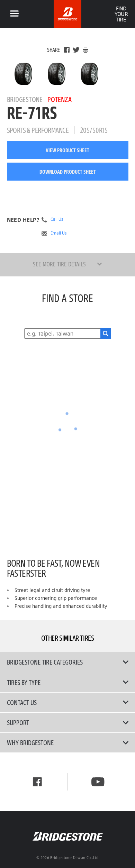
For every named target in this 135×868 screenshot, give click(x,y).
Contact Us (68, 702)
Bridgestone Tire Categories (68, 662)
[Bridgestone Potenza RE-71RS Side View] (89, 74)
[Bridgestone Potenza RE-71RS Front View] (57, 74)
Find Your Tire (121, 14)
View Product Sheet (67, 150)
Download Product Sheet (68, 172)
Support (68, 722)
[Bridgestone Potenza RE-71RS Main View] (23, 74)
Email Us (59, 233)
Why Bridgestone (68, 742)
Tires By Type (68, 682)
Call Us (57, 219)
